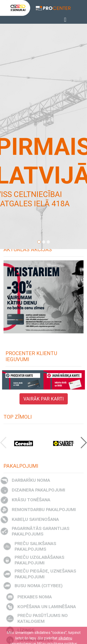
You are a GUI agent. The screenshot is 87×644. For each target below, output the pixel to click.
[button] (13, 297)
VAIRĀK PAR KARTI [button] (44, 399)
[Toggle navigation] (65, 20)
